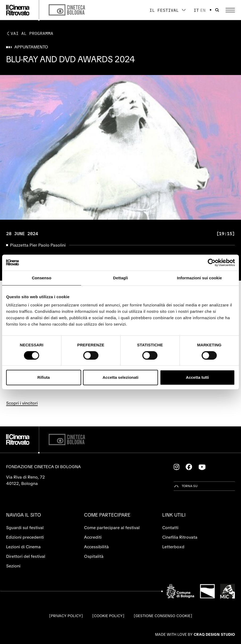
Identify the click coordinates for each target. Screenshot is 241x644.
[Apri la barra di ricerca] (217, 10)
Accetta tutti (198, 377)
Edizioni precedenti (25, 537)
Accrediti (93, 537)
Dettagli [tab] (121, 278)
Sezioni (13, 566)
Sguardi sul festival (25, 528)
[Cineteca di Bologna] (67, 440)
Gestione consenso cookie (163, 616)
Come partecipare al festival (112, 528)
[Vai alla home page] (18, 10)
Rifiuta (43, 377)
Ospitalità (94, 556)
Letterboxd (173, 547)
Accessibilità (96, 547)
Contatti (170, 528)
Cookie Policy (108, 616)
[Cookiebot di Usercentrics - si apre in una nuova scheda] (212, 263)
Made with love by (195, 634)
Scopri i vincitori (22, 403)
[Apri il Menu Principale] (230, 10)
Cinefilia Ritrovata (180, 537)
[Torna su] (186, 486)
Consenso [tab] (42, 278)
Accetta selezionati (120, 377)
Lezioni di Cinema (23, 547)
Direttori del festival (26, 556)
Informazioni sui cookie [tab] (199, 278)
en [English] (203, 10)
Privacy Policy (66, 616)
